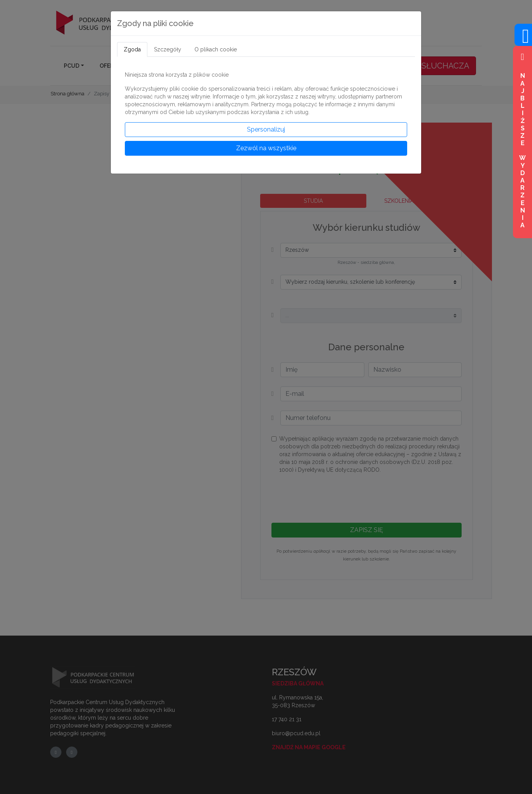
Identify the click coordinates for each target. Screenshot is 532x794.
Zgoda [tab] (132, 49)
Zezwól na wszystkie (266, 148)
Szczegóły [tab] (168, 49)
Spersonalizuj (266, 129)
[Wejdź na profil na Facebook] (523, 41)
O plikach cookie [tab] (216, 49)
